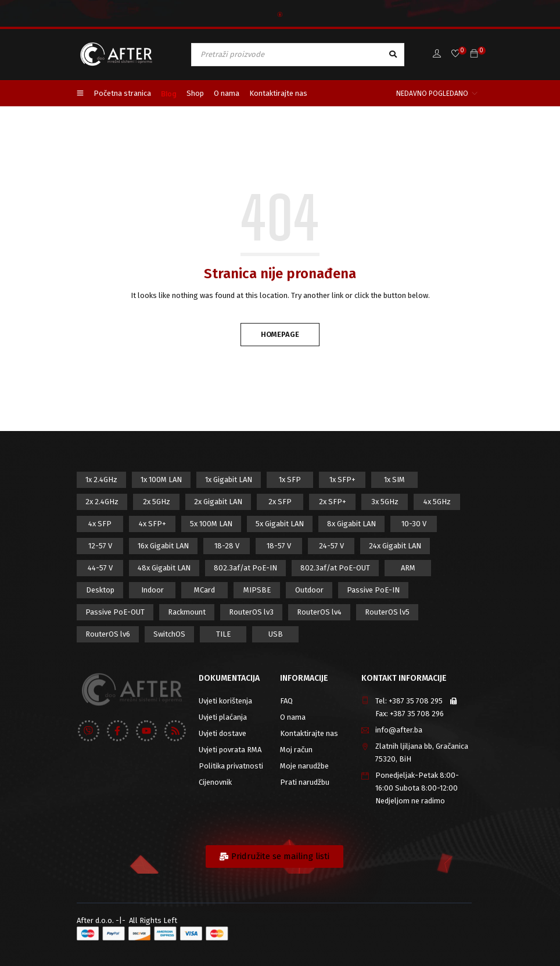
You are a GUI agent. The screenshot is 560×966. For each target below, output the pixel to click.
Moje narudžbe (304, 766)
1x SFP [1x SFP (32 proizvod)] (290, 480)
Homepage (280, 334)
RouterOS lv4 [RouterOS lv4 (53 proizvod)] (319, 612)
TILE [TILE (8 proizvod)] (223, 634)
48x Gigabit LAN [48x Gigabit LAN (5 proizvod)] (164, 568)
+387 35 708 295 (416, 701)
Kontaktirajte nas (309, 733)
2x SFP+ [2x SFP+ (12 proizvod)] (333, 502)
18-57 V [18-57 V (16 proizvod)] (279, 546)
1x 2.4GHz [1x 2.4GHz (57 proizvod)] (101, 480)
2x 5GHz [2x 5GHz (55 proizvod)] (157, 502)
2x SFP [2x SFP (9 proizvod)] (280, 502)
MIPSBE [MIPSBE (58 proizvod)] (257, 590)
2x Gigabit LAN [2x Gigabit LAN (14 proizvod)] (218, 502)
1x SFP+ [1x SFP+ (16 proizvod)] (342, 480)
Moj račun (296, 750)
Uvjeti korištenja (225, 701)
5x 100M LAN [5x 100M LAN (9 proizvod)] (211, 524)
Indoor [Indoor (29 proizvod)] (152, 590)
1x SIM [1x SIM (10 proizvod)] (394, 480)
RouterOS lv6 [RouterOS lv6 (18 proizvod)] (108, 634)
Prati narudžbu (305, 782)
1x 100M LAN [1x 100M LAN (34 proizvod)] (161, 480)
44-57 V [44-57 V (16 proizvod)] (100, 568)
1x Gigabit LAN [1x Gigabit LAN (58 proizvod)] (229, 480)
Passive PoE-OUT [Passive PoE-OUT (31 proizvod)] (115, 612)
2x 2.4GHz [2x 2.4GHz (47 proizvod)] (102, 502)
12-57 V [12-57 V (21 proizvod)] (100, 546)
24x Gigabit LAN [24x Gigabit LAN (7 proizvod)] (395, 546)
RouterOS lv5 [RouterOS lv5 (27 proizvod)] (387, 612)
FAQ (286, 701)
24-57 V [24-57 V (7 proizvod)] (331, 546)
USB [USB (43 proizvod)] (276, 634)
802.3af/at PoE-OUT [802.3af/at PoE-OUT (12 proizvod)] (335, 568)
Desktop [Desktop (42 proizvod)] (100, 590)
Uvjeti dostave (222, 733)
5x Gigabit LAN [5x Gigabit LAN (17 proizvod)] (280, 524)
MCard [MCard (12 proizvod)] (204, 590)
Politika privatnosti (231, 766)
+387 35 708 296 (417, 714)
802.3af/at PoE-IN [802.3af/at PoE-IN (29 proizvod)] (245, 568)
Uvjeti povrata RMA (230, 750)
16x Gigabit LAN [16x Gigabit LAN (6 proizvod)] (163, 546)
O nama (293, 717)
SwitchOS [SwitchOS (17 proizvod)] (169, 634)
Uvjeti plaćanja (223, 717)
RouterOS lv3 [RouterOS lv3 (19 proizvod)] (251, 612)
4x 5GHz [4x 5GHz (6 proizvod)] (437, 502)
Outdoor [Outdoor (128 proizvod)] (309, 590)
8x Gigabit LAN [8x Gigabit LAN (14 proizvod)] (351, 524)
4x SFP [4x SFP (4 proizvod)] (100, 524)
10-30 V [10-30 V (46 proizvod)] (414, 524)
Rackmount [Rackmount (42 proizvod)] (187, 612)
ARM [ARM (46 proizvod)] (408, 568)
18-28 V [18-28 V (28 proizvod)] (227, 546)
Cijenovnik (215, 782)
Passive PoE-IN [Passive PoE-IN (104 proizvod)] (373, 590)
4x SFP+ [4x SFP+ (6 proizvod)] (152, 524)
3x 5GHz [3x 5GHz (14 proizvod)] (385, 502)
